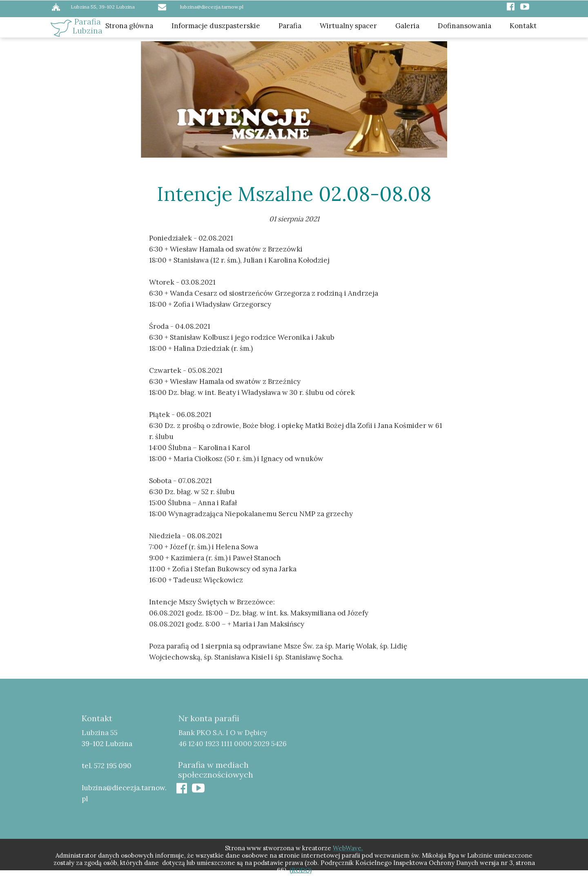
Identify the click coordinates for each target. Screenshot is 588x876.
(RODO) (301, 870)
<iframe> (427, 769)
